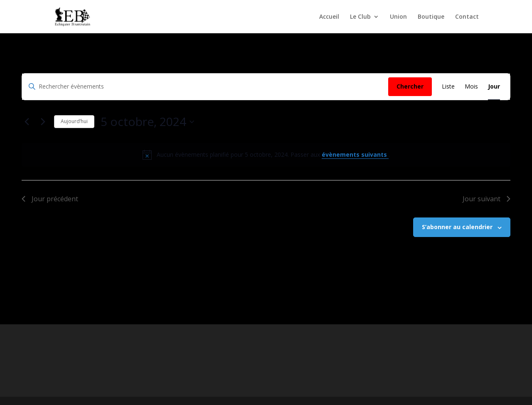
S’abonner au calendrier (457, 227)
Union (398, 17)
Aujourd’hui (74, 121)
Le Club (360, 17)
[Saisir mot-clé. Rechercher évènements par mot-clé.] (205, 87)
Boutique (431, 17)
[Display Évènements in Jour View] (494, 87)
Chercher (410, 86)
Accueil (329, 17)
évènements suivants (355, 154)
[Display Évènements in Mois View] (471, 87)
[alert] (266, 155)
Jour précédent (50, 199)
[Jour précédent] (27, 122)
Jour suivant (486, 199)
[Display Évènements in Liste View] (448, 87)
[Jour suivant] (43, 122)
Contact (467, 17)
